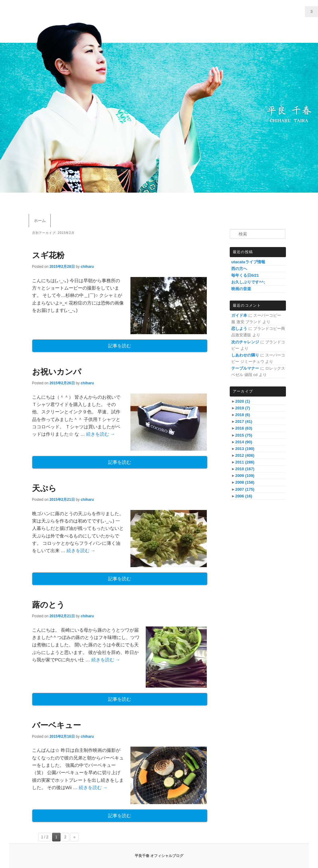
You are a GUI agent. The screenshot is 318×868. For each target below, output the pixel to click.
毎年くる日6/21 (245, 275)
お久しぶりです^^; (248, 282)
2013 (245, 449)
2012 (245, 455)
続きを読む (101, 434)
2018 (243, 415)
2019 (243, 408)
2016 (244, 428)
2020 (243, 401)
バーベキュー (57, 725)
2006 (244, 496)
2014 (244, 442)
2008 (245, 482)
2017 (244, 421)
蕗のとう (48, 605)
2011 (245, 462)
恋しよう (239, 329)
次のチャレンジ (245, 342)
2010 (245, 469)
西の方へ (239, 269)
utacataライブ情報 (248, 262)
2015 (244, 435)
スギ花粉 (48, 255)
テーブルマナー (245, 368)
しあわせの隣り (245, 355)
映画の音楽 (241, 289)
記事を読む (120, 346)
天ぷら (44, 488)
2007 (245, 489)
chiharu (87, 267)
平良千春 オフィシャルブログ (159, 856)
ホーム (40, 221)
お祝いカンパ (57, 372)
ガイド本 (239, 315)
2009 (245, 476)
